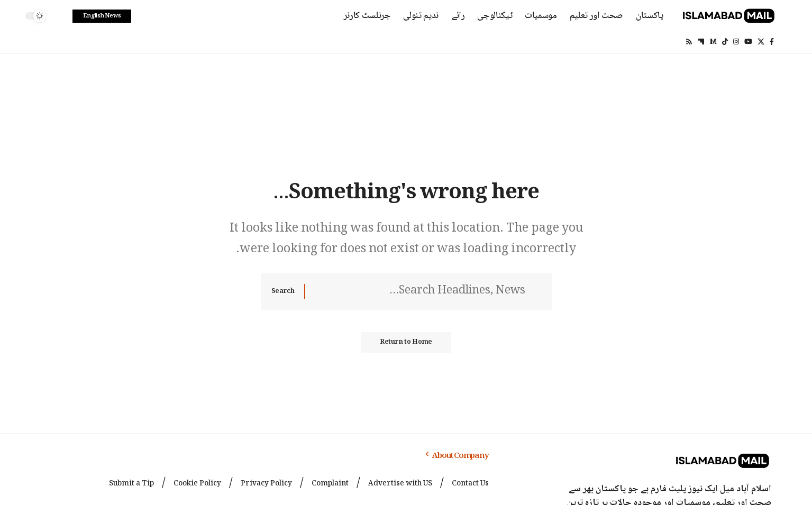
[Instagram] (736, 42)
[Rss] (689, 42)
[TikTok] (725, 42)
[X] (761, 42)
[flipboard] (701, 42)
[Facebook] (772, 42)
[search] (59, 16)
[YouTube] (748, 42)
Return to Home (406, 345)
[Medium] (713, 42)
